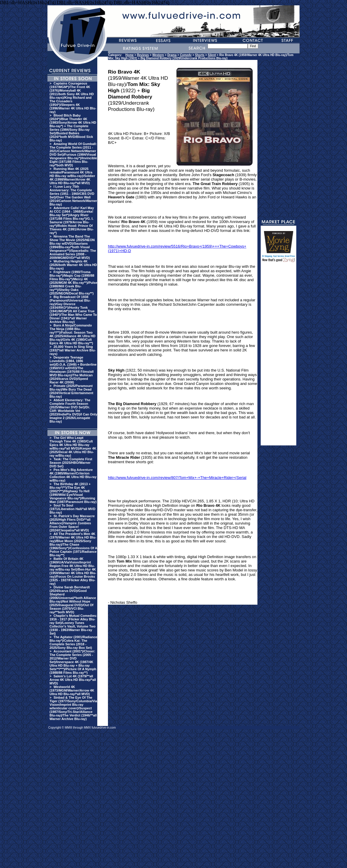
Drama (172, 55)
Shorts (200, 55)
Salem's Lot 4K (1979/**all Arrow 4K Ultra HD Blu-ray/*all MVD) (73, 680)
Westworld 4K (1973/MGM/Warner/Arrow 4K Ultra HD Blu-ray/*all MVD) (72, 690)
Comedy (186, 55)
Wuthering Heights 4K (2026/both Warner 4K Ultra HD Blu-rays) (73, 265)
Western (158, 55)
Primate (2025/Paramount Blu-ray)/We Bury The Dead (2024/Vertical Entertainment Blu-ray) (71, 391)
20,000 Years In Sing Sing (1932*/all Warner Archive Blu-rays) (73, 350)
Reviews (143, 55)
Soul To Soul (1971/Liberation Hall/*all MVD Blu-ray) (73, 509)
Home (130, 55)
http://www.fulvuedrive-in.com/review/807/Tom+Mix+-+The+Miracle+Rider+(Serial (177, 478)
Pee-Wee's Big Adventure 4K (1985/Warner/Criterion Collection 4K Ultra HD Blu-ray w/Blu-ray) (73, 475)
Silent (212, 55)
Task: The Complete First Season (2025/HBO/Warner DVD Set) (71, 463)
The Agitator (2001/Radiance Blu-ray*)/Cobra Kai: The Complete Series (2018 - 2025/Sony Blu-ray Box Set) (73, 642)
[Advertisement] (278, 356)
